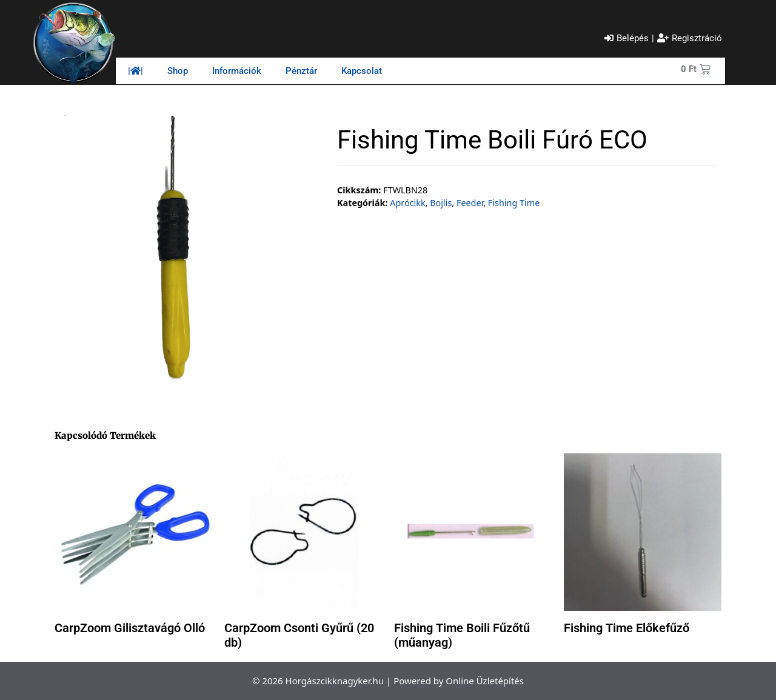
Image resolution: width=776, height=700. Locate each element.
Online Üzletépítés (485, 681)
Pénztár (301, 71)
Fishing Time (514, 203)
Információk (237, 71)
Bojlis (441, 203)
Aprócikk (407, 203)
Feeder (470, 203)
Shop (178, 71)
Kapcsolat (362, 71)
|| (135, 71)
